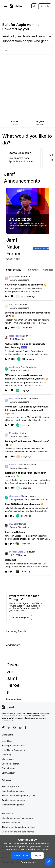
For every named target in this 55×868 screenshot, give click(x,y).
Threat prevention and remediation (18, 827)
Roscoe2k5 (15, 465)
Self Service (8, 813)
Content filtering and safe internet (18, 832)
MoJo (12, 433)
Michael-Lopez (16, 552)
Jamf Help (7, 741)
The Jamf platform (11, 786)
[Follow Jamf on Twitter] (3, 727)
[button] (49, 862)
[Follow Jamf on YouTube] (15, 727)
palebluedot (15, 367)
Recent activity (13, 270)
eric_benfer (15, 398)
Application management (14, 800)
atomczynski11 (16, 496)
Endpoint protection (11, 823)
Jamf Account (8, 773)
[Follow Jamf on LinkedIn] (9, 727)
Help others (32, 270)
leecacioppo (15, 336)
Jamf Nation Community (13, 750)
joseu (12, 276)
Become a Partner (10, 764)
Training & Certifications (13, 746)
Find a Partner (9, 768)
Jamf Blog (7, 755)
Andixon (13, 304)
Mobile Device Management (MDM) (19, 796)
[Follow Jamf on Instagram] (20, 727)
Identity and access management (18, 818)
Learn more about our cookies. (34, 849)
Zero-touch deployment (13, 791)
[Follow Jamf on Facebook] (26, 727)
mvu (11, 524)
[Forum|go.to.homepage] (16, 6)
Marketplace (8, 759)
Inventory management (13, 805)
